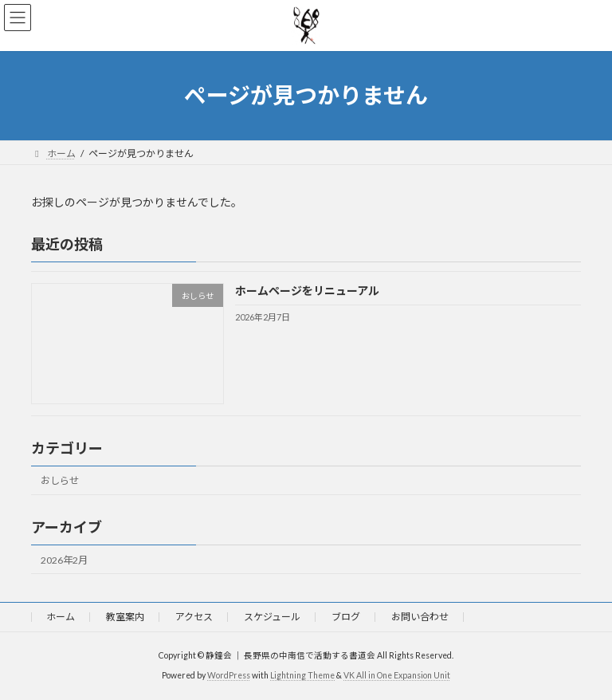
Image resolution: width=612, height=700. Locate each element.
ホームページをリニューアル (307, 291)
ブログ (346, 617)
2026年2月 (64, 559)
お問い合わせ (420, 617)
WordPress (229, 675)
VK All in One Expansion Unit (397, 675)
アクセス (194, 617)
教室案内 (125, 617)
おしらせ (60, 480)
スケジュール (272, 617)
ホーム (61, 617)
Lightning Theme (302, 675)
